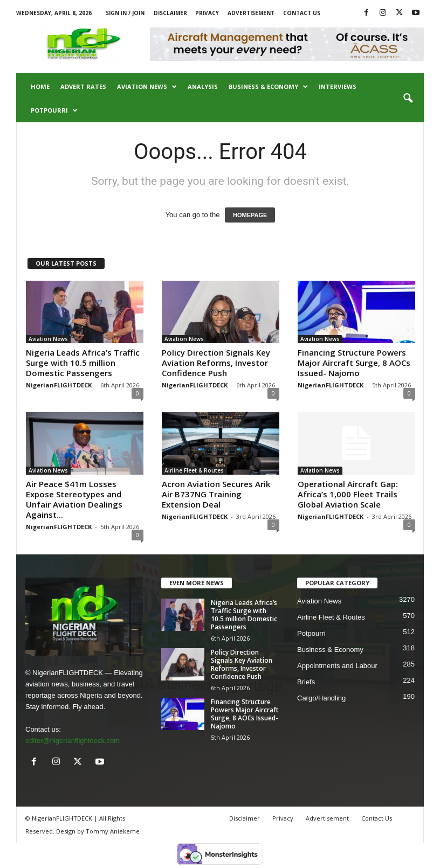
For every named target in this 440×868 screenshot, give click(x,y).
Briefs (306, 682)
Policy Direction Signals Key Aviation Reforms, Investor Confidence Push (216, 363)
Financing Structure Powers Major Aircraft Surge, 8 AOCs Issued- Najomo (354, 363)
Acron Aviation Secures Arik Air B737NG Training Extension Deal (216, 494)
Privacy (207, 13)
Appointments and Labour (337, 666)
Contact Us (302, 13)
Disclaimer (170, 13)
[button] (408, 99)
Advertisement (251, 13)
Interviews (338, 86)
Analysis (203, 86)
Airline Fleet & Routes (194, 470)
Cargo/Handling (321, 698)
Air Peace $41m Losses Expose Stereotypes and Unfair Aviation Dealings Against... (74, 499)
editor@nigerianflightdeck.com (73, 741)
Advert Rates (83, 86)
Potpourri (54, 110)
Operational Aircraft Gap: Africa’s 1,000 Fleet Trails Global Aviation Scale (348, 494)
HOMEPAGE (250, 215)
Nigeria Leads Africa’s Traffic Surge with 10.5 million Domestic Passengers (83, 363)
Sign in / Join (125, 13)
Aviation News (147, 87)
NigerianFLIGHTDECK (59, 385)
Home (40, 86)
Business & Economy (268, 87)
